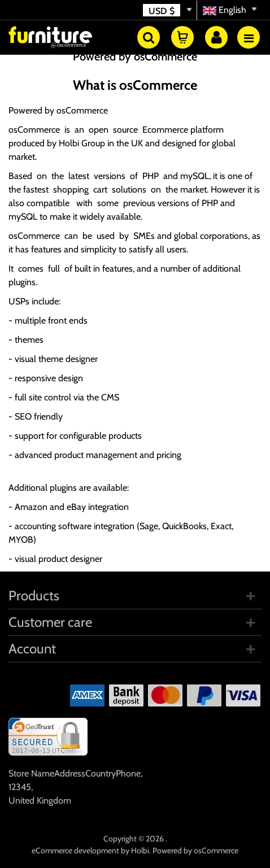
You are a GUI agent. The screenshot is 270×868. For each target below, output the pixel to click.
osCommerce (82, 110)
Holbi (140, 850)
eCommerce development (75, 850)
